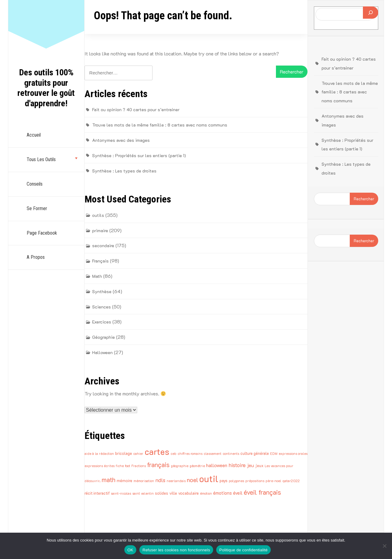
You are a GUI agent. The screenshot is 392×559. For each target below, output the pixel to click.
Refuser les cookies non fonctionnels (176, 550)
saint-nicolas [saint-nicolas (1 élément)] (121, 493)
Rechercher (364, 199)
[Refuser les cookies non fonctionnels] (384, 546)
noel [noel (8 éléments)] (192, 480)
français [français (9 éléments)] (158, 465)
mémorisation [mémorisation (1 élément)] (144, 481)
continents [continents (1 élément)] (231, 454)
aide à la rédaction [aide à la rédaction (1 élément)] (99, 454)
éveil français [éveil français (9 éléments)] (262, 492)
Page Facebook (42, 233)
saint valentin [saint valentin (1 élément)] (143, 493)
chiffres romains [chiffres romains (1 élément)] (190, 454)
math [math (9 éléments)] (109, 480)
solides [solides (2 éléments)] (162, 493)
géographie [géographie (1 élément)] (180, 466)
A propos (36, 257)
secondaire (103, 246)
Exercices (102, 322)
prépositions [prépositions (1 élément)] (255, 481)
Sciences (102, 307)
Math (97, 276)
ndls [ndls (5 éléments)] (160, 480)
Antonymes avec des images (121, 140)
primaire (100, 230)
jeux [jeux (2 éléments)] (259, 465)
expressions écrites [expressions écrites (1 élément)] (100, 466)
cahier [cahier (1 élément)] (138, 454)
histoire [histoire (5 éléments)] (237, 465)
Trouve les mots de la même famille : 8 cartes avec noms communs (160, 125)
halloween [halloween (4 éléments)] (217, 465)
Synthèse (102, 291)
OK (130, 550)
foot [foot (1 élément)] (128, 466)
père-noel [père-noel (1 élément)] (273, 481)
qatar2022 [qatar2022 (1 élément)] (291, 481)
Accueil (34, 135)
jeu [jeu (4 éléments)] (250, 465)
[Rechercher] (371, 13)
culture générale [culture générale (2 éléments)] (255, 453)
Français (100, 261)
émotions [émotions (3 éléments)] (222, 493)
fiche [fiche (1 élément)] (120, 466)
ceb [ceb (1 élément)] (173, 454)
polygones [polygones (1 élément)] (236, 481)
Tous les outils (41, 159)
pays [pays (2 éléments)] (224, 480)
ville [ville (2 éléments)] (173, 493)
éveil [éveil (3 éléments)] (238, 493)
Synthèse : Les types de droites (124, 171)
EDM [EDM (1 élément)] (274, 454)
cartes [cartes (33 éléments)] (157, 451)
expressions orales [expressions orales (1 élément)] (293, 454)
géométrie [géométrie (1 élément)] (197, 466)
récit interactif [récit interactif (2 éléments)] (97, 493)
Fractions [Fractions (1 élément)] (139, 466)
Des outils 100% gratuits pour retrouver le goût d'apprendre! (46, 88)
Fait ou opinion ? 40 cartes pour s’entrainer (136, 110)
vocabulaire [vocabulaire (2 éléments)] (188, 493)
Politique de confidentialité (243, 550)
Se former (37, 208)
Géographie (104, 337)
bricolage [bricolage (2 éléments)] (124, 453)
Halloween (102, 352)
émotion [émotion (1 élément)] (206, 493)
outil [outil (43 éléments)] (209, 478)
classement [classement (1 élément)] (213, 454)
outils (98, 215)
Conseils (35, 184)
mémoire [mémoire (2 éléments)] (124, 480)
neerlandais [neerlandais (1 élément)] (176, 481)
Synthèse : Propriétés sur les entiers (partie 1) (139, 155)
